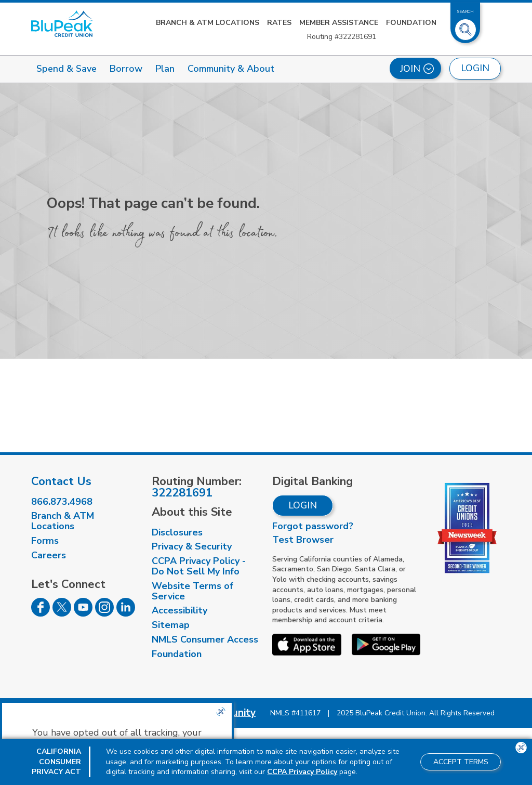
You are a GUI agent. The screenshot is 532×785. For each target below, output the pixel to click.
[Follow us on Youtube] (83, 613)
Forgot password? (313, 526)
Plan (165, 69)
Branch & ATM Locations (208, 23)
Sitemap (171, 625)
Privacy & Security (192, 546)
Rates (279, 23)
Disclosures (177, 532)
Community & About (231, 69)
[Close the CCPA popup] (221, 712)
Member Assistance (339, 23)
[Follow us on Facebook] (41, 613)
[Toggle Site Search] (465, 25)
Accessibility (179, 610)
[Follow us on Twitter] (62, 613)
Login (303, 505)
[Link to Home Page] (62, 24)
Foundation (411, 23)
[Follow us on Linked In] (126, 613)
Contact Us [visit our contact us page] (61, 481)
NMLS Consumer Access (205, 639)
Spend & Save (66, 69)
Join (417, 69)
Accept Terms (461, 762)
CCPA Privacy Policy (302, 772)
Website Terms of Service (192, 591)
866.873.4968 (62, 502)
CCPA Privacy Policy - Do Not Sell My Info (199, 566)
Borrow (126, 69)
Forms (45, 541)
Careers (49, 555)
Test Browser (303, 540)
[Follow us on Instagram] (104, 613)
